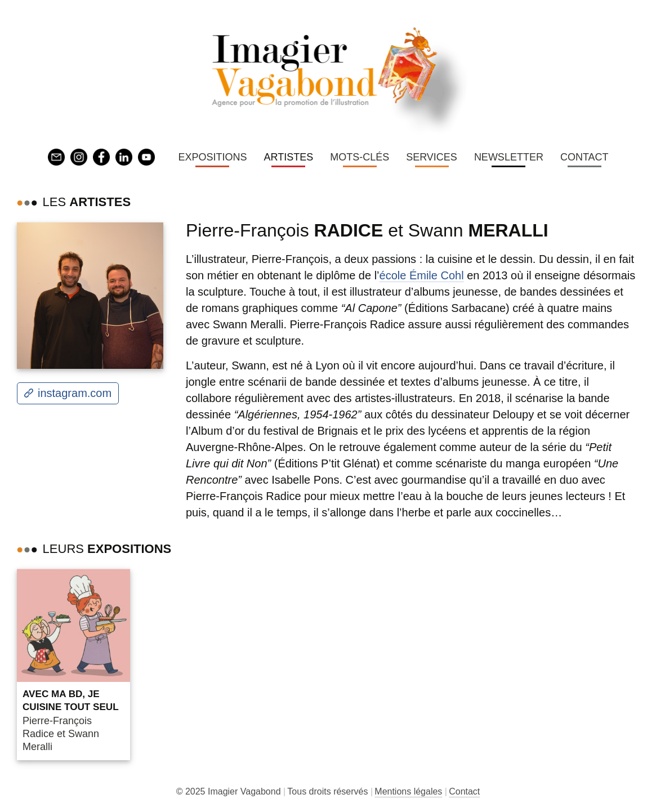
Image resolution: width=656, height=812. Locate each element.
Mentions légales (408, 791)
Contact (584, 157)
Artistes (288, 157)
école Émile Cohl (422, 275)
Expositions (212, 157)
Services (432, 157)
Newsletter (509, 157)
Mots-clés (360, 157)
